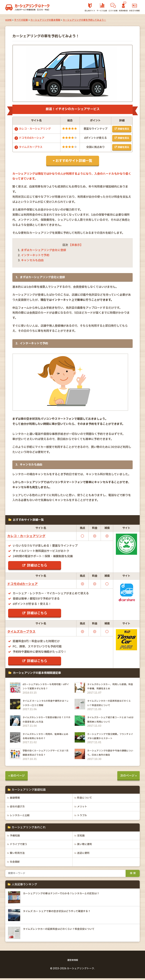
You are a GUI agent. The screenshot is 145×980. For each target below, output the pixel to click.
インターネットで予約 (35, 256)
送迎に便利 (84, 855)
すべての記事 (21, 20)
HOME (8, 20)
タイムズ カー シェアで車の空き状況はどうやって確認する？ (62, 913)
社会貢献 (15, 864)
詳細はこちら (37, 566)
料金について (85, 799)
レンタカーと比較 (20, 817)
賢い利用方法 (18, 855)
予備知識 (15, 837)
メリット (82, 808)
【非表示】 (76, 246)
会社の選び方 (18, 808)
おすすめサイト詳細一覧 (74, 161)
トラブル (82, 817)
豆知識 (81, 837)
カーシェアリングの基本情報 (45, 20)
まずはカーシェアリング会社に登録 (44, 251)
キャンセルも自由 (32, 261)
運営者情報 (73, 962)
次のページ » (128, 776)
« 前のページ (17, 776)
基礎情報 (15, 799)
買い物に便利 (85, 846)
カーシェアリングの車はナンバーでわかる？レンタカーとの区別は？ (67, 895)
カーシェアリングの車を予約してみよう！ (84, 20)
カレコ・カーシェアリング (35, 129)
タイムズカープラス (31, 148)
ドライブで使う (19, 846)
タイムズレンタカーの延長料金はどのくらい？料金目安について (64, 931)
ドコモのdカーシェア (32, 138)
